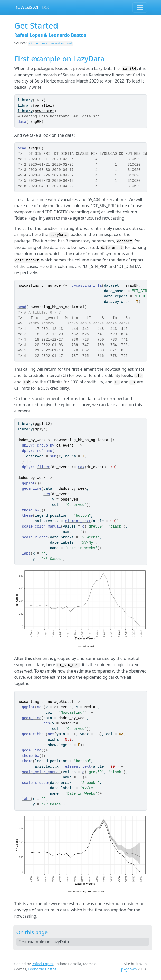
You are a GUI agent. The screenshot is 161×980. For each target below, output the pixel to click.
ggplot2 (42, 424)
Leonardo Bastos (42, 969)
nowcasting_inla (86, 286)
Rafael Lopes (42, 964)
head (22, 148)
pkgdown (129, 969)
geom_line (32, 489)
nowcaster (27, 7)
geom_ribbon (34, 734)
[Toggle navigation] (140, 7)
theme (27, 516)
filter (43, 467)
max (81, 467)
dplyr (40, 429)
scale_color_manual (41, 527)
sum (53, 456)
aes (47, 494)
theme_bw (30, 510)
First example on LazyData (44, 942)
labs (26, 553)
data (22, 122)
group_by (46, 446)
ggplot (28, 483)
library (25, 100)
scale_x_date (35, 537)
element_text (78, 521)
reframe (45, 451)
